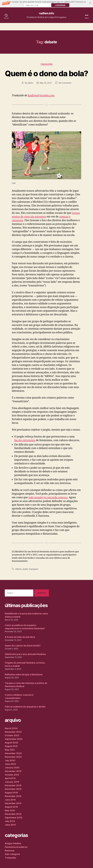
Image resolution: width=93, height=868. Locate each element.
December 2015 (13, 803)
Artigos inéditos (13, 843)
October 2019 (12, 775)
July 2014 (10, 821)
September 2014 (13, 818)
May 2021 (10, 750)
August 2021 (11, 746)
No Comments (65, 83)
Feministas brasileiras (16, 847)
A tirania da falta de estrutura (20, 637)
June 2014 (10, 825)
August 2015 (11, 807)
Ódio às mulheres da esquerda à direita (25, 707)
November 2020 (13, 757)
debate (18, 569)
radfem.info (46, 13)
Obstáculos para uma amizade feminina (25, 654)
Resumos (10, 851)
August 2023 (11, 743)
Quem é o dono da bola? (46, 73)
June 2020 (10, 764)
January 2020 (12, 768)
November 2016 (13, 796)
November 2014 (13, 814)
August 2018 (11, 793)
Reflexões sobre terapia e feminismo (24, 675)
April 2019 (10, 778)
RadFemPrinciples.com (41, 96)
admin (30, 83)
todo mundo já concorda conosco (48, 498)
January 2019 (12, 782)
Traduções (46, 64)
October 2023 (12, 735)
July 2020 (10, 760)
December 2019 (13, 771)
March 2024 (11, 728)
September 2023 (14, 739)
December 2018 (13, 785)
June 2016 (10, 800)
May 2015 (10, 810)
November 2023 (13, 732)
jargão (25, 569)
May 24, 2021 (46, 83)
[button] (46, 4)
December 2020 (13, 753)
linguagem (34, 569)
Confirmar (60, 5)
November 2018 (13, 789)
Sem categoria (12, 854)
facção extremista (25, 440)
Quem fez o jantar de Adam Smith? (23, 646)
